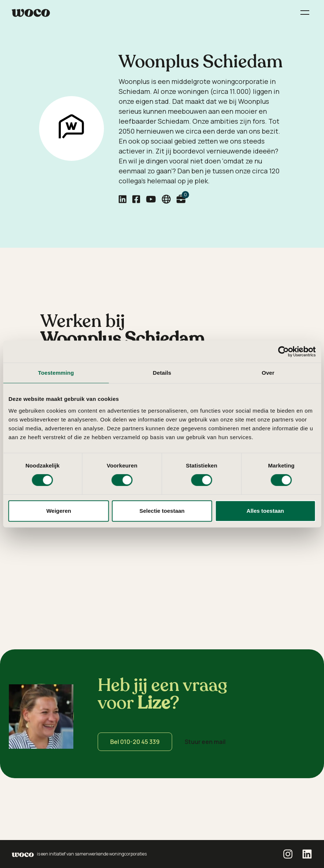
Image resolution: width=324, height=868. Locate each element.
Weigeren (59, 511)
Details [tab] (162, 373)
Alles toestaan (265, 511)
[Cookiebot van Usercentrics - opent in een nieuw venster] (283, 352)
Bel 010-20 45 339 (135, 742)
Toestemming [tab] (56, 373)
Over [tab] (268, 373)
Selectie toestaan (162, 511)
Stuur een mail (205, 742)
